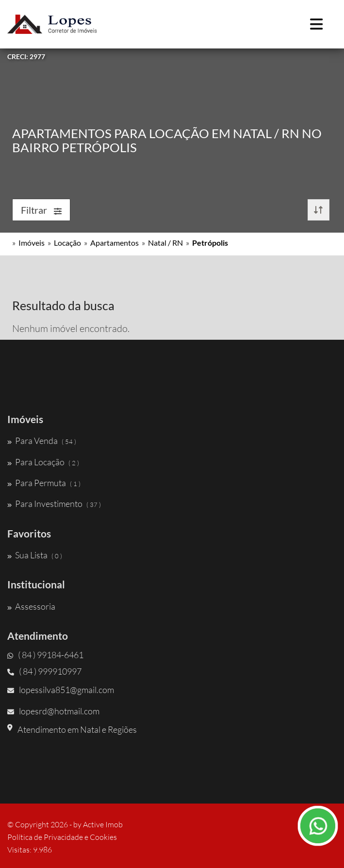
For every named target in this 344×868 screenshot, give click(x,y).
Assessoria (31, 606)
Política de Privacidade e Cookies (62, 837)
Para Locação (43, 462)
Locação (67, 243)
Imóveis (32, 243)
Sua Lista (35, 555)
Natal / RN (165, 243)
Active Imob (103, 824)
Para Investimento (54, 504)
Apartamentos (115, 243)
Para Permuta (44, 483)
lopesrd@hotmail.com (53, 711)
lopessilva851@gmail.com (61, 690)
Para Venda (42, 441)
